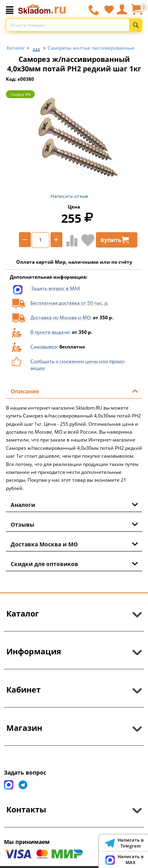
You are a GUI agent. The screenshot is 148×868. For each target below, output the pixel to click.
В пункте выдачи (50, 332)
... (36, 46)
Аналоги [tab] (74, 504)
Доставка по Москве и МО (60, 318)
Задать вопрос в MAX (56, 288)
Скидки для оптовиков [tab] (74, 563)
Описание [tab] (74, 391)
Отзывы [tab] (74, 524)
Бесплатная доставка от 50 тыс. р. (69, 303)
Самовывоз (44, 347)
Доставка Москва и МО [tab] (74, 544)
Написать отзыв (69, 196)
